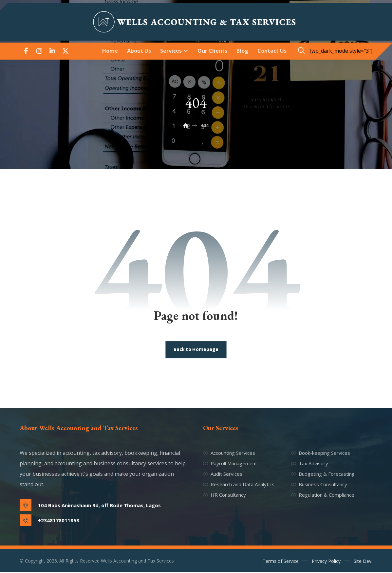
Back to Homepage (196, 350)
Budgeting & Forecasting (323, 474)
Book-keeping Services (321, 453)
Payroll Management (230, 464)
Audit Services (223, 474)
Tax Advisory (310, 464)
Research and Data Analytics (239, 485)
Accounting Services (229, 453)
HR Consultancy (224, 495)
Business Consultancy (319, 485)
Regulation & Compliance (323, 495)
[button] (26, 51)
